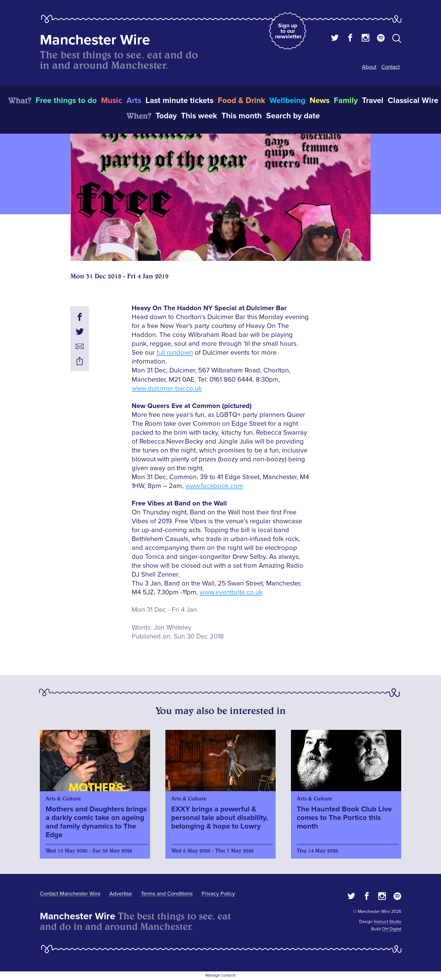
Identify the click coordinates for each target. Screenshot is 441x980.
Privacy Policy (218, 894)
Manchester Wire (95, 40)
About (369, 67)
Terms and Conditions (167, 894)
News (320, 101)
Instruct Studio (388, 922)
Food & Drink (241, 101)
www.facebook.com (214, 486)
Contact (390, 67)
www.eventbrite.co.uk (231, 592)
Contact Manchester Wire (70, 894)
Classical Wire (413, 101)
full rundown (175, 353)
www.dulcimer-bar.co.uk (167, 389)
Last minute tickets (179, 101)
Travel (373, 101)
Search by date (293, 116)
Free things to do (66, 101)
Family (346, 101)
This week (199, 116)
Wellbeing (287, 101)
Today (166, 116)
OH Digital (392, 929)
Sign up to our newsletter (288, 31)
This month (242, 116)
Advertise (121, 894)
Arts (134, 101)
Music (112, 101)
